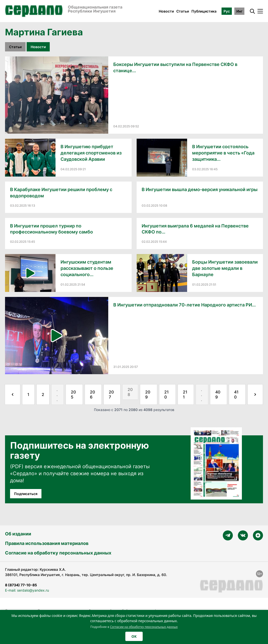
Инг (239, 11)
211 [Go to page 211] (185, 394)
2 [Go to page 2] (43, 394)
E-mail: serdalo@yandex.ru (27, 590)
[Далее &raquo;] (255, 394)
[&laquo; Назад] (13, 394)
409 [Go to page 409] (218, 394)
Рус (227, 11)
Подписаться (26, 494)
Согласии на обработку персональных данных (144, 627)
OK (134, 636)
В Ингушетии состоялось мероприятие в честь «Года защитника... (223, 153)
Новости (166, 11)
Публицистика (204, 11)
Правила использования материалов (47, 543)
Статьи (183, 11)
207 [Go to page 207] (111, 394)
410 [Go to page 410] (236, 394)
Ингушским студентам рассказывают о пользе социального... (87, 268)
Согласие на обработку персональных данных (58, 553)
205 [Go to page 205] (73, 394)
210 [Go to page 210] (167, 394)
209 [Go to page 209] (148, 394)
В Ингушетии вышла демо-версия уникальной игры (200, 189)
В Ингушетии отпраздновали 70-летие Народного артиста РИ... (184, 305)
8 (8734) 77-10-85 (21, 585)
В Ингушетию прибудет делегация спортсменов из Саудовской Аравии (91, 153)
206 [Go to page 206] (92, 394)
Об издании (18, 534)
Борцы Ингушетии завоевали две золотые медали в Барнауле (225, 268)
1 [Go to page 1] (28, 394)
